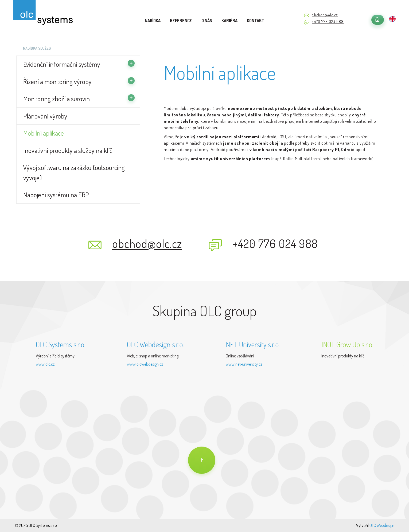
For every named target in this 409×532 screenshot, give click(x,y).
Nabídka (153, 21)
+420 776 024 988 (328, 21)
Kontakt (256, 21)
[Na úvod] (202, 460)
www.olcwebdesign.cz (145, 364)
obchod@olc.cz (325, 15)
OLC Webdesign (382, 525)
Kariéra (229, 21)
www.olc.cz (45, 364)
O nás (207, 21)
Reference (181, 21)
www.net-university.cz (244, 364)
